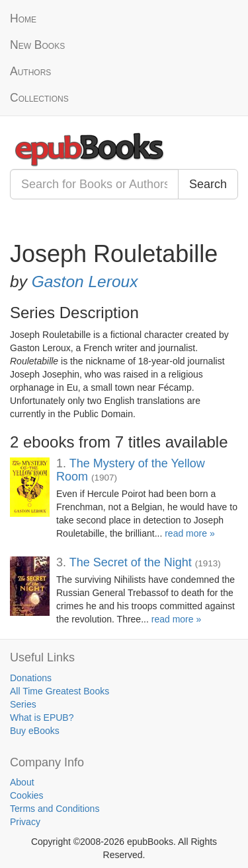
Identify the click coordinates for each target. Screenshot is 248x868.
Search (208, 184)
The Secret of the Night (131, 562)
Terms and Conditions (55, 809)
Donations (31, 678)
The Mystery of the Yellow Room (131, 470)
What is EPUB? (42, 718)
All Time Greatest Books (60, 691)
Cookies (27, 795)
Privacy (25, 822)
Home (23, 18)
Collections (39, 98)
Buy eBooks (35, 731)
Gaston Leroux (85, 282)
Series (23, 704)
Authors (30, 71)
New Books (37, 45)
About (22, 782)
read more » (189, 533)
